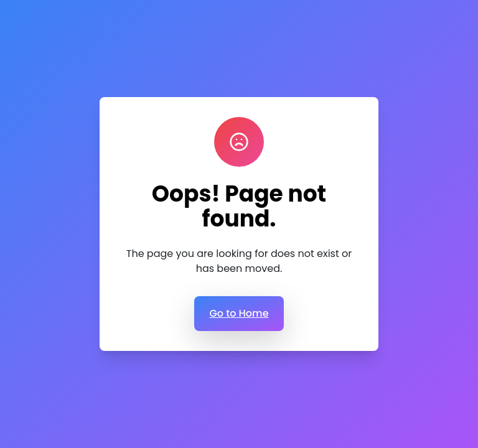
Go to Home (239, 313)
